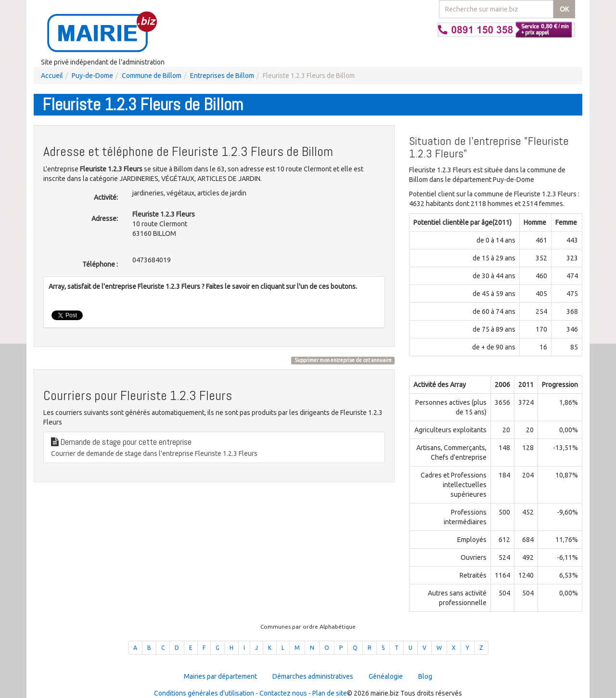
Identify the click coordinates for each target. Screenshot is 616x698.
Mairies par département (220, 676)
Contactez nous (283, 693)
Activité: (106, 197)
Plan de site (330, 693)
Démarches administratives (313, 676)
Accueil (52, 76)
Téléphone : (100, 264)
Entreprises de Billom (222, 76)
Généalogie (386, 676)
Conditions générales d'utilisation (204, 693)
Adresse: (105, 219)
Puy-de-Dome (92, 76)
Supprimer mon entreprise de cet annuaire (343, 360)
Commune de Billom (152, 76)
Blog (425, 676)
